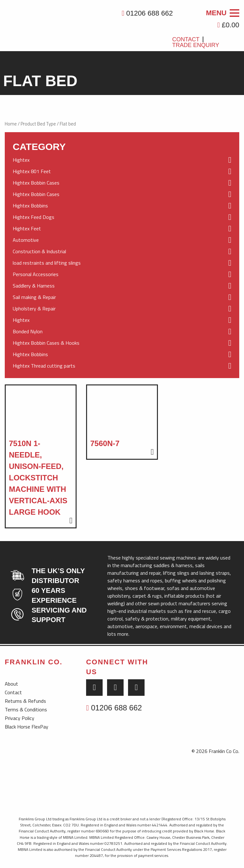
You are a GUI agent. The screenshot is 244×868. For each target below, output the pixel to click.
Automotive (122, 240)
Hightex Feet (122, 229)
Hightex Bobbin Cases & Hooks (122, 343)
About (11, 684)
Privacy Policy (20, 718)
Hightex (122, 160)
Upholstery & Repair (122, 309)
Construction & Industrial (122, 252)
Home (11, 124)
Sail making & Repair (122, 297)
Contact (186, 39)
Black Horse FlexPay (27, 727)
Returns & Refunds (25, 701)
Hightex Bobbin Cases (122, 183)
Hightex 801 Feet (122, 172)
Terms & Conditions (26, 709)
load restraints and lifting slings (122, 263)
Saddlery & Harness (122, 286)
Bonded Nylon (122, 332)
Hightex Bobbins (122, 206)
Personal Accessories (122, 275)
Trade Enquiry (196, 45)
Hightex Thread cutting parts (122, 366)
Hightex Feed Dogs (122, 217)
